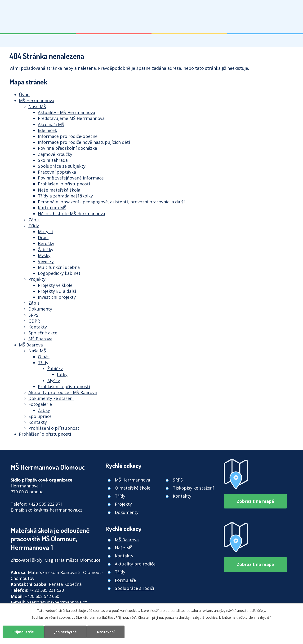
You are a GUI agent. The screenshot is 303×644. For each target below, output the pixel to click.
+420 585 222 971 (46, 504)
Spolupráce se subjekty (62, 166)
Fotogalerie (40, 404)
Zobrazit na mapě (255, 501)
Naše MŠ (37, 106)
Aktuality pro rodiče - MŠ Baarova (63, 392)
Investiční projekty (57, 297)
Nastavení (106, 632)
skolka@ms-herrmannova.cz (54, 510)
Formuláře (125, 580)
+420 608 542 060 (42, 596)
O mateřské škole (133, 488)
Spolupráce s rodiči (134, 588)
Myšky (44, 255)
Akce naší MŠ (51, 124)
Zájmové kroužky (55, 154)
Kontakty (38, 327)
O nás (44, 357)
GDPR (34, 321)
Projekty (37, 279)
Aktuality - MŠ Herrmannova (67, 112)
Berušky (46, 243)
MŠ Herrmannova (37, 101)
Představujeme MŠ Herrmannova (71, 118)
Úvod (24, 95)
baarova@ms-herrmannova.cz (57, 602)
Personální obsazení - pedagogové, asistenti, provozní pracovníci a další (111, 202)
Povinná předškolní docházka (67, 148)
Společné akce (43, 333)
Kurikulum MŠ (52, 208)
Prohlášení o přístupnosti (64, 184)
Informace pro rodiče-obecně (68, 136)
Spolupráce (40, 416)
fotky (62, 374)
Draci (43, 237)
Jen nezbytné (65, 632)
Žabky (44, 410)
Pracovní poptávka (57, 172)
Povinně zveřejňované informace (71, 178)
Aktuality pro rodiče (135, 564)
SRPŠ (33, 315)
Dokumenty (40, 309)
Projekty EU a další (57, 291)
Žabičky (46, 250)
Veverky (46, 261)
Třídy (34, 226)
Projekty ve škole (55, 285)
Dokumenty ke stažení (51, 398)
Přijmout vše (23, 632)
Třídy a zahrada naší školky (65, 196)
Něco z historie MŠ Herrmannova (71, 214)
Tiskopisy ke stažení (193, 488)
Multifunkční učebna (59, 267)
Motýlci (45, 232)
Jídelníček (47, 130)
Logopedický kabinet (59, 273)
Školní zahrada (53, 160)
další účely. (258, 611)
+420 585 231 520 (47, 590)
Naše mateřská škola (59, 190)
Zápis (34, 220)
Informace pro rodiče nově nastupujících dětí (84, 142)
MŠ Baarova (40, 339)
